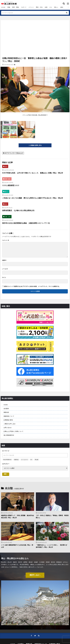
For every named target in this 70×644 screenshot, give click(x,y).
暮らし (56, 7)
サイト (4, 277)
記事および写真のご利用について (13, 431)
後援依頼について (9, 416)
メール (5, 269)
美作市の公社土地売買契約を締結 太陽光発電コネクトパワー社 (26, 223)
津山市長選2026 (7, 460)
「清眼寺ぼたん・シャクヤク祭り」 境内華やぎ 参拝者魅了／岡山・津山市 (52, 546)
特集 (9, 7)
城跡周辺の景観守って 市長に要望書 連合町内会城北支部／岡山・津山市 (17, 517)
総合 (62, 7)
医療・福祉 (8, 179)
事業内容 (6, 412)
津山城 (36, 460)
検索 (5, 474)
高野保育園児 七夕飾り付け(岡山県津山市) (18, 210)
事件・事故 (15, 7)
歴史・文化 (39, 7)
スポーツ (24, 7)
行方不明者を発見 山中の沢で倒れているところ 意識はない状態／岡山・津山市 (33, 173)
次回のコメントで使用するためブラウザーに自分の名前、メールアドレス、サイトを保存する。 (32, 286)
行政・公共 (8, 217)
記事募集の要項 (8, 420)
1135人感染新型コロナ (11, 185)
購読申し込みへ (35, 575)
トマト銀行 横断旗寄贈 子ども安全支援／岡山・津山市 (17, 546)
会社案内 (6, 409)
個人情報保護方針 (9, 435)
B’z (31, 460)
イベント (31, 7)
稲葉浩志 (16, 460)
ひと (51, 7)
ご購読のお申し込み (10, 424)
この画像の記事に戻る (35, 145)
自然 (46, 7)
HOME (3, 7)
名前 (4, 260)
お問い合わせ (8, 428)
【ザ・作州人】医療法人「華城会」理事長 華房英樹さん (52, 517)
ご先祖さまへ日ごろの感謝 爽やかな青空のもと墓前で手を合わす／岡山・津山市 (33, 198)
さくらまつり (25, 460)
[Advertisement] (35, 30)
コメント (6, 240)
